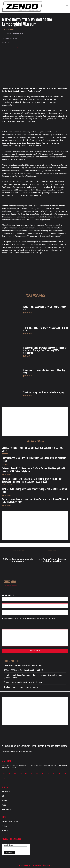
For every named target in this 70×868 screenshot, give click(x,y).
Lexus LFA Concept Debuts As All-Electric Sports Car (45, 308)
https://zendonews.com (11, 585)
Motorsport (7, 475)
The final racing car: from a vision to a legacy (44, 392)
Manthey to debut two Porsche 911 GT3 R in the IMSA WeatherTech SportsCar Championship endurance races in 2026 (32, 480)
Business (27, 356)
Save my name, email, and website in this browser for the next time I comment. (30, 618)
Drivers (5, 454)
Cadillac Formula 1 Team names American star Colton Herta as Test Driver (32, 449)
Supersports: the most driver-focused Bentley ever (44, 371)
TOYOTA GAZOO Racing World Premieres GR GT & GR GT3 (46, 329)
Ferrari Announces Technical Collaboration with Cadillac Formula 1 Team (52, 560)
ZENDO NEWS (18, 34)
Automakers (28, 313)
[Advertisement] (35, 422)
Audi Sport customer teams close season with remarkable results (18, 560)
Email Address (9, 845)
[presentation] (16, 625)
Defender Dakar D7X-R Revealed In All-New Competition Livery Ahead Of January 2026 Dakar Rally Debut (34, 470)
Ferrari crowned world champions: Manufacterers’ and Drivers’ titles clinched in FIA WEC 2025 (35, 501)
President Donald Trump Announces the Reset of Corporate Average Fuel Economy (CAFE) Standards (45, 350)
